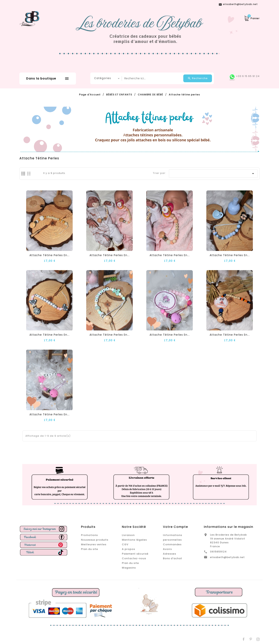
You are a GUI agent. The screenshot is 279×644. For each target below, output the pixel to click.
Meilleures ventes (94, 544)
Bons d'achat (173, 558)
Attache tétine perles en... (50, 255)
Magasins (129, 568)
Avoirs (167, 549)
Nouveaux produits (95, 540)
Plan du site (90, 549)
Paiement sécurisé (135, 554)
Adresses (170, 554)
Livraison (128, 535)
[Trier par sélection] (213, 174)
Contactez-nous (134, 558)
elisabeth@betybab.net (227, 557)
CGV (125, 544)
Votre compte (175, 527)
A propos (128, 549)
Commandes (172, 544)
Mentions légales (134, 540)
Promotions (89, 535)
